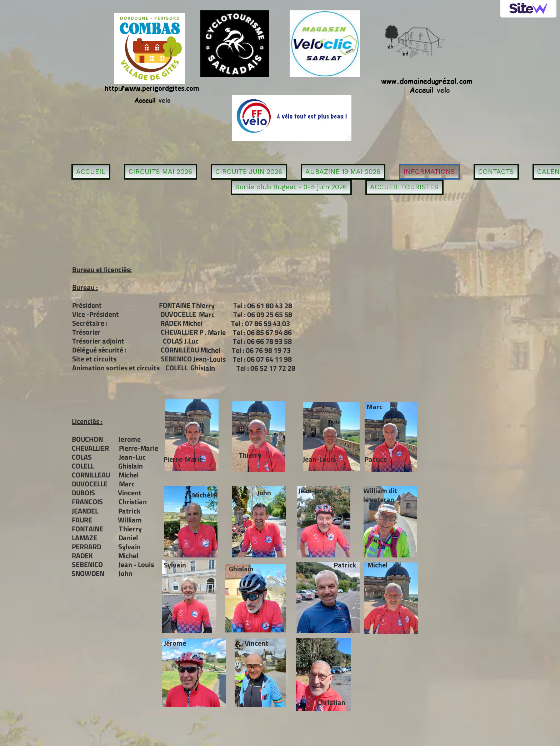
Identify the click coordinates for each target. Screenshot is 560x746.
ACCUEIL (91, 172)
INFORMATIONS (429, 172)
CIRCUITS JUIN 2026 (249, 172)
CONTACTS (496, 172)
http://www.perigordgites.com (152, 88)
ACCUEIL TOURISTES (404, 187)
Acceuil (422, 89)
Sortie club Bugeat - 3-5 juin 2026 (291, 187)
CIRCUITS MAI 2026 (160, 172)
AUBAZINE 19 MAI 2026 (343, 172)
